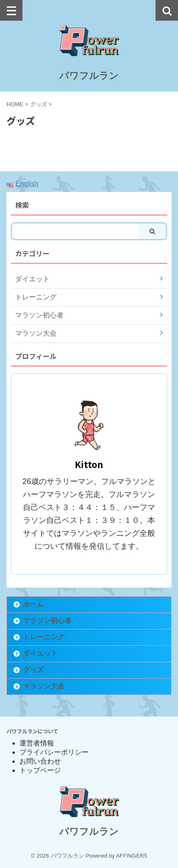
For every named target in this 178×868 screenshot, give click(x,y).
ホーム (33, 604)
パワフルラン (89, 76)
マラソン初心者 (47, 621)
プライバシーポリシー (54, 752)
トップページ (40, 770)
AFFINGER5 (132, 856)
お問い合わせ (40, 761)
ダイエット (40, 653)
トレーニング (44, 637)
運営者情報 (37, 743)
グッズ (33, 670)
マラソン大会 (44, 686)
